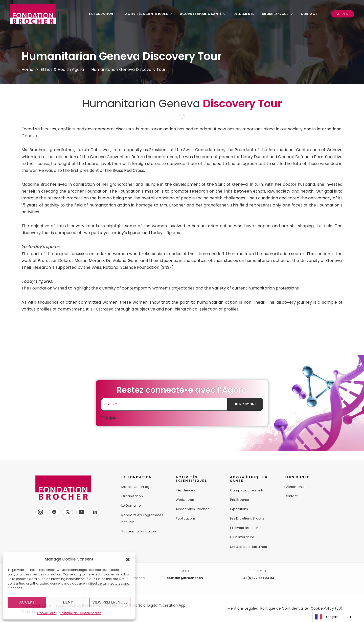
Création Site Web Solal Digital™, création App (145, 605)
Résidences (185, 490)
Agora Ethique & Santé (203, 14)
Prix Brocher (240, 500)
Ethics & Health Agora (62, 69)
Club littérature (242, 537)
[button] (128, 559)
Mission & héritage (136, 487)
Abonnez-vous (277, 14)
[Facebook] (54, 512)
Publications (186, 518)
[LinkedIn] (95, 512)
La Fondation (103, 14)
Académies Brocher (192, 509)
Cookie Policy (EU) (327, 608)
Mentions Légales (243, 608)
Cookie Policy (47, 613)
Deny (68, 602)
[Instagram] (40, 512)
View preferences (110, 602)
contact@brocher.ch (185, 578)
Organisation (132, 496)
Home (27, 69)
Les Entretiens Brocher (248, 518)
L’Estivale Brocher (244, 528)
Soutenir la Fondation (139, 531)
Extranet (343, 14)
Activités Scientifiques (149, 14)
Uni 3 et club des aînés (248, 547)
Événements (244, 14)
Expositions (239, 509)
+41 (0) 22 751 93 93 (258, 578)
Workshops (185, 500)
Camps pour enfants (247, 490)
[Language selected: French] (333, 617)
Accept (27, 602)
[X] (68, 512)
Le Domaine (131, 505)
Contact (309, 14)
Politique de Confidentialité (81, 613)
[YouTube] (81, 512)
